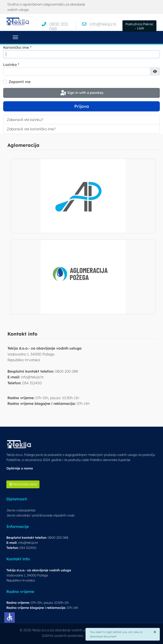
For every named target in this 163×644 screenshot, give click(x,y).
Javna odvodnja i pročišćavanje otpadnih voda (40, 515)
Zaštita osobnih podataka (63, 636)
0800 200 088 (59, 26)
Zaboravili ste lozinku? (25, 120)
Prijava (82, 106)
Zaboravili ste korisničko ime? (31, 129)
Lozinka (11, 65)
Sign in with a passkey (81, 93)
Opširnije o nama (20, 468)
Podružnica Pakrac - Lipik (139, 26)
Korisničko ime (17, 47)
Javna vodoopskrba (21, 510)
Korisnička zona (23, 484)
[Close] (155, 631)
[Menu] (15, 37)
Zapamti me (20, 82)
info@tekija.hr (103, 24)
